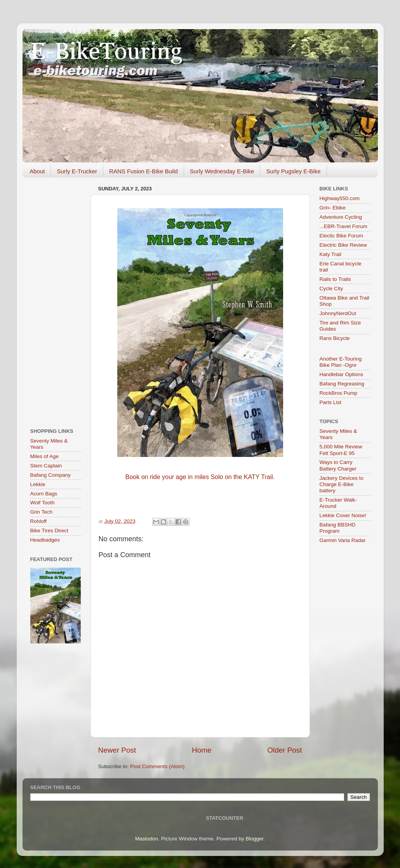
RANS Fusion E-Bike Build (143, 171)
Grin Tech (42, 512)
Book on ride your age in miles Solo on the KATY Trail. (200, 477)
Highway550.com (340, 198)
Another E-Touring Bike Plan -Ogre (341, 362)
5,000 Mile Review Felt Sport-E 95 (341, 450)
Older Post (284, 750)
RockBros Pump (339, 393)
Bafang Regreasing (342, 384)
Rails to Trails (335, 279)
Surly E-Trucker (77, 171)
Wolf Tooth (43, 503)
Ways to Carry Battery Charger (338, 465)
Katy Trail (330, 254)
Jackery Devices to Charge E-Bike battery (342, 484)
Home (202, 750)
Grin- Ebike (333, 208)
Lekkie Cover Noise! (343, 515)
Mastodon (147, 839)
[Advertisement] (56, 300)
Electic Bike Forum (342, 236)
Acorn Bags (44, 494)
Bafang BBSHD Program (338, 528)
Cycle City (331, 288)
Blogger (254, 839)
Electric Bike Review (343, 245)
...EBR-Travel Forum (343, 226)
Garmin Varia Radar (343, 540)
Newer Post (117, 750)
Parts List (330, 402)
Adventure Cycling (341, 217)
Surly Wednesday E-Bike (222, 171)
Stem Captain (46, 466)
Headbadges (45, 540)
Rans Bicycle (335, 338)
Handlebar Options (342, 374)
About (37, 171)
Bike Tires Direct (49, 531)
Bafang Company (50, 475)
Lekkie (38, 484)
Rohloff (39, 521)
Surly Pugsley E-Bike (293, 171)
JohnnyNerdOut (338, 313)
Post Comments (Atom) (157, 766)
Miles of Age (45, 456)
